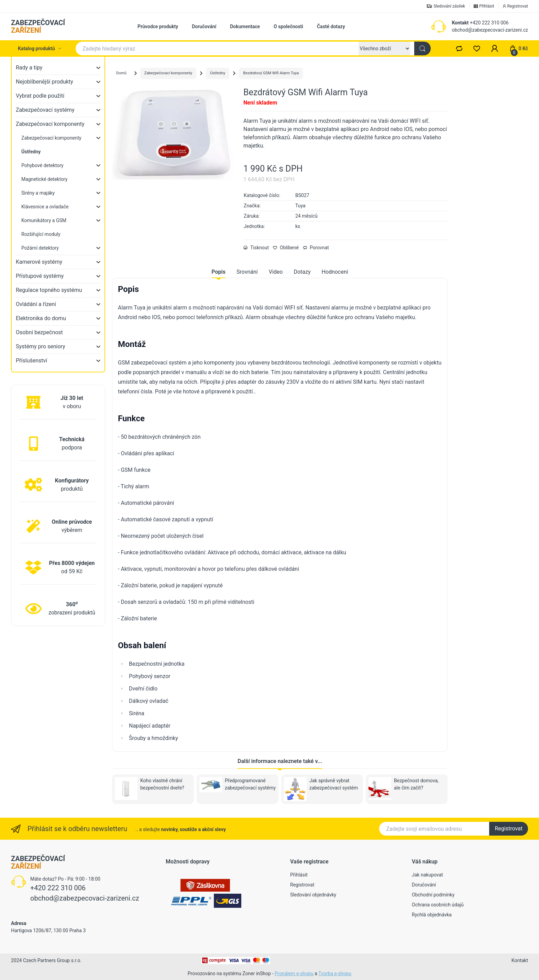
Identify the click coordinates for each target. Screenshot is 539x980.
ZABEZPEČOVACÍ (38, 26)
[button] (495, 48)
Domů (121, 73)
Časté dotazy (331, 26)
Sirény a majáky (38, 193)
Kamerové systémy (39, 262)
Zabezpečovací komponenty (50, 124)
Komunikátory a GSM (44, 220)
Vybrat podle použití (40, 96)
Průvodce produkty (158, 26)
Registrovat (509, 829)
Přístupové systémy (40, 276)
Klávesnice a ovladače (45, 207)
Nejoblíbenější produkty (45, 82)
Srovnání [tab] (247, 272)
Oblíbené (286, 248)
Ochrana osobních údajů (438, 905)
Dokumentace (245, 26)
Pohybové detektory (42, 165)
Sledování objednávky (313, 895)
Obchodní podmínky (433, 895)
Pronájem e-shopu (294, 973)
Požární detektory (40, 248)
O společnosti (288, 26)
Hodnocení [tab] (335, 272)
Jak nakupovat (427, 875)
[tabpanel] (280, 513)
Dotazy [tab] (302, 272)
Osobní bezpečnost (39, 332)
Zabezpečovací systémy (45, 110)
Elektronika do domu (41, 318)
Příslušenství (31, 361)
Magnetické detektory (44, 179)
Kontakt (460, 23)
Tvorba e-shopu (335, 973)
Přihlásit (299, 875)
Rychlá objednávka (432, 915)
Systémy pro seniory (41, 346)
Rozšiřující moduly (41, 234)
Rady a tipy (29, 68)
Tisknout (256, 248)
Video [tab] (276, 272)
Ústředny (218, 73)
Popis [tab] (218, 272)
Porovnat (316, 248)
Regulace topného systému (49, 290)
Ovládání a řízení (36, 304)
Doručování (204, 26)
